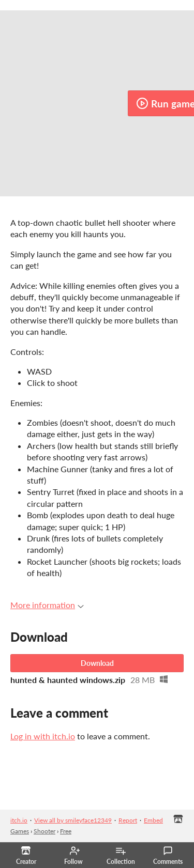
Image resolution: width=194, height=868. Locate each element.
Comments (168, 856)
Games (20, 831)
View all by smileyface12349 (73, 820)
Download (97, 663)
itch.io (19, 820)
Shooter (44, 831)
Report (128, 820)
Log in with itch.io (43, 736)
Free (66, 831)
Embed (153, 820)
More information (47, 605)
